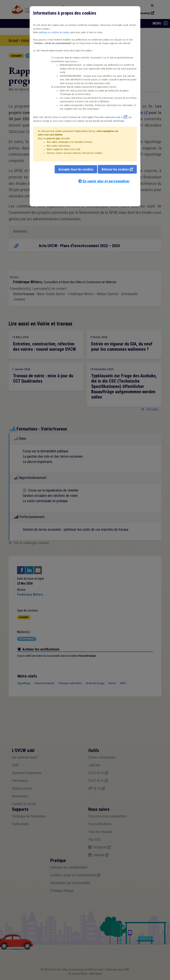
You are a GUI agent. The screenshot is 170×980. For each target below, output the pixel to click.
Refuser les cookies (115, 169)
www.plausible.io (114, 117)
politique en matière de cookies (55, 32)
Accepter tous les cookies (76, 169)
